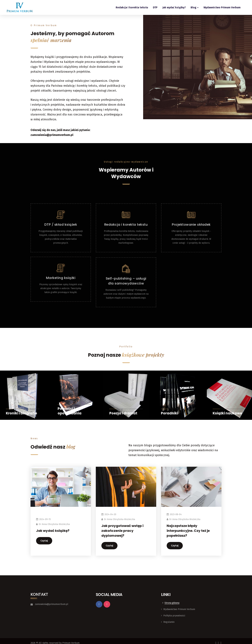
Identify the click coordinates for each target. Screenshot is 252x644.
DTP (155, 7)
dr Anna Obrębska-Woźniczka (54, 524)
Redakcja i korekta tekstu (132, 7)
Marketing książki (61, 307)
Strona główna (172, 603)
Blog (193, 7)
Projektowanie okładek (191, 256)
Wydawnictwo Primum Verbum (222, 7)
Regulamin (169, 622)
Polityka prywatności (174, 616)
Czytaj (44, 541)
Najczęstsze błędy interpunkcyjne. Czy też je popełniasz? (188, 531)
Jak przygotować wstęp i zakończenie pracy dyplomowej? (122, 531)
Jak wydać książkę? (174, 7)
